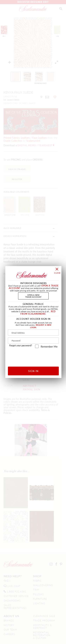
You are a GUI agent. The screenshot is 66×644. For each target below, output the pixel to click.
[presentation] (36, 356)
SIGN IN (33, 371)
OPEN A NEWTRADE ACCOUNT (33, 296)
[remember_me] (37, 346)
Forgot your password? (21, 345)
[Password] (33, 340)
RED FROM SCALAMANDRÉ (38, 313)
